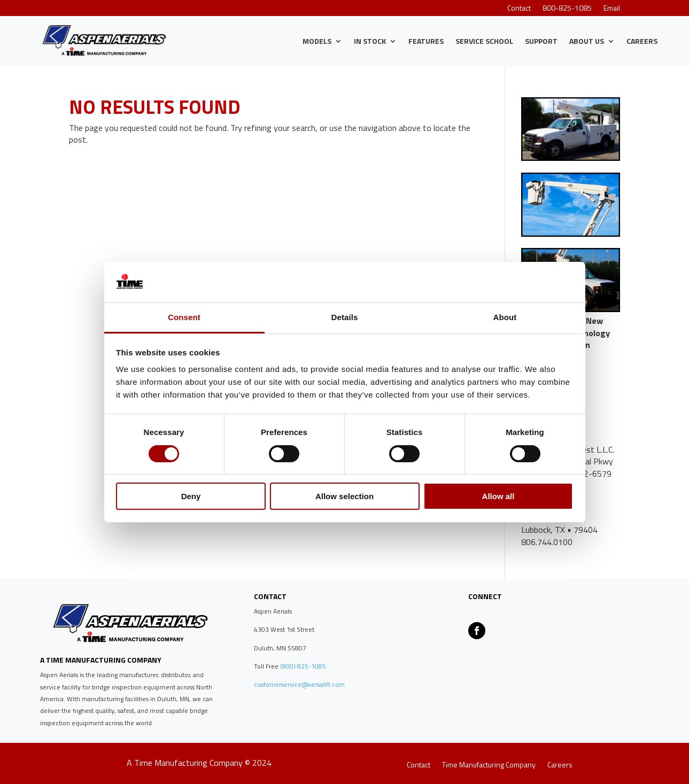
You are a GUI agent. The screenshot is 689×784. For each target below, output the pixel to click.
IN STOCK (370, 41)
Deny (191, 496)
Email (612, 9)
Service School (484, 41)
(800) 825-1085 (302, 666)
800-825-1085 (567, 9)
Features (426, 41)
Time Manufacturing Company (489, 766)
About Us (587, 41)
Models (317, 41)
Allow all (498, 496)
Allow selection (344, 496)
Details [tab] (345, 317)
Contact (519, 9)
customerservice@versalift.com (299, 684)
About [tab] (505, 317)
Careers (642, 41)
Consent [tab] (184, 317)
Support (541, 41)
